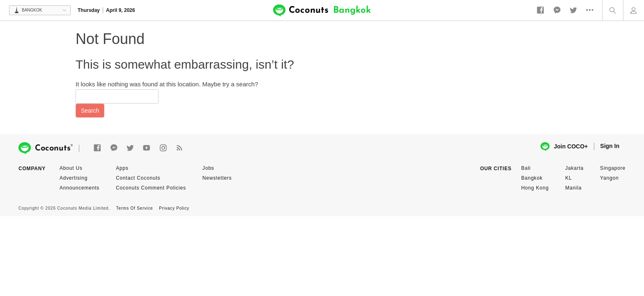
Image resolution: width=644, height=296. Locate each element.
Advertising (74, 178)
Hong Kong (535, 188)
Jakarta (574, 168)
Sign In (610, 146)
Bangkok (532, 178)
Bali (526, 168)
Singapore (613, 168)
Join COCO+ (564, 147)
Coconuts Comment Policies (151, 188)
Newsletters (217, 178)
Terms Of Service (135, 208)
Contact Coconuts (138, 178)
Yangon (609, 178)
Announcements (79, 188)
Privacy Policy (174, 208)
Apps (122, 168)
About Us (71, 168)
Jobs (208, 168)
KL (568, 178)
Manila (573, 188)
